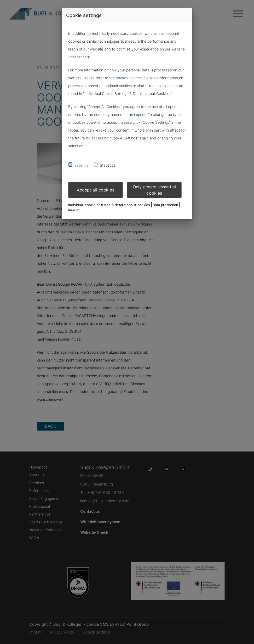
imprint (140, 114)
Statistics (108, 165)
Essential (82, 165)
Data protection (166, 205)
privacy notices (129, 78)
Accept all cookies (96, 190)
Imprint (74, 210)
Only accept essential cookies (154, 190)
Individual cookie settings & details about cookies (109, 205)
